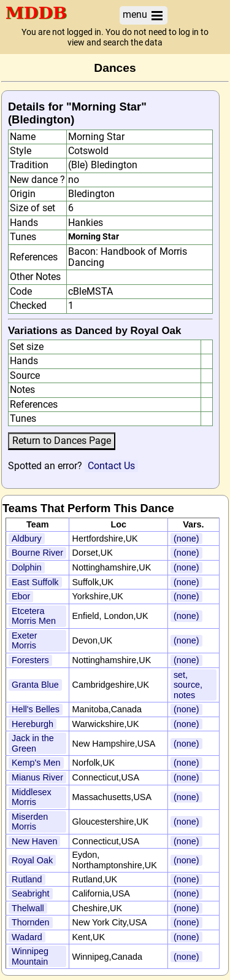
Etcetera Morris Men (34, 616)
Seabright (31, 893)
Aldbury (27, 539)
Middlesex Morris (32, 797)
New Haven (34, 841)
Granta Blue (35, 685)
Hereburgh (33, 724)
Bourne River (37, 553)
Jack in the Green (33, 743)
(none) (186, 539)
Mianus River (37, 777)
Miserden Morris (30, 822)
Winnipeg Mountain (30, 956)
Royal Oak (32, 860)
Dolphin (27, 567)
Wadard (27, 937)
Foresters (30, 660)
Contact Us (111, 466)
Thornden (31, 922)
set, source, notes (188, 685)
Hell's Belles (36, 709)
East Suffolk (35, 582)
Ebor (21, 596)
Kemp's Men (36, 763)
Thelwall (28, 908)
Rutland (27, 879)
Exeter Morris (25, 641)
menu (144, 15)
